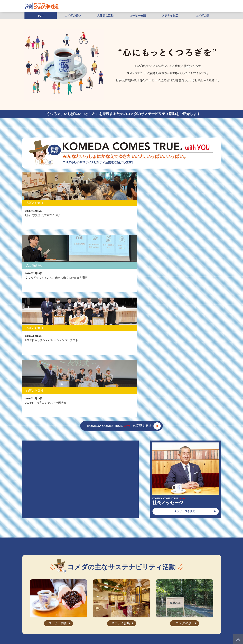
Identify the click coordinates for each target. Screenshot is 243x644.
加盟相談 (79, 623)
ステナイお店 (170, 16)
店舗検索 (105, 617)
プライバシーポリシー (118, 623)
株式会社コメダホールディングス (174, 623)
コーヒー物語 (138, 16)
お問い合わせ (155, 617)
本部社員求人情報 (61, 623)
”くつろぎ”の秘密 (56, 617)
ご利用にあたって (143, 623)
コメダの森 (202, 16)
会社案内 (92, 617)
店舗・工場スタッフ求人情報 (181, 617)
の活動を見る (120, 241)
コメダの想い (73, 16)
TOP (41, 16)
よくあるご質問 (135, 617)
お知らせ (118, 617)
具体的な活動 (105, 16)
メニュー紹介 (76, 617)
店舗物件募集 (95, 623)
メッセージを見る (185, 326)
